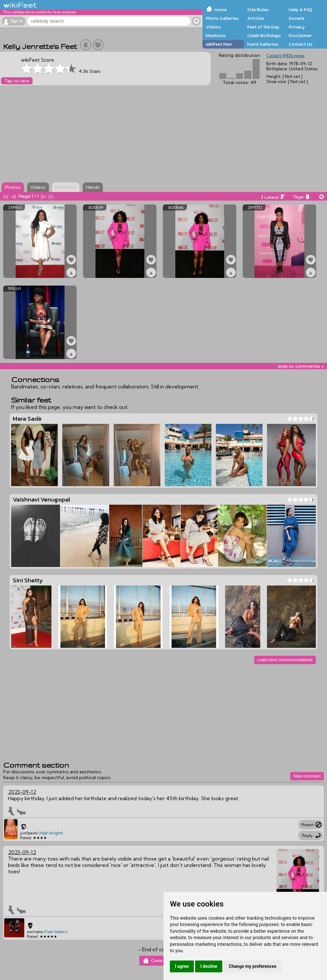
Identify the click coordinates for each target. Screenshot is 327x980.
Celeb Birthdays (264, 35)
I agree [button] (182, 966)
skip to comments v (301, 366)
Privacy (297, 27)
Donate (297, 18)
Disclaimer (300, 35)
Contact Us (300, 44)
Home (221, 10)
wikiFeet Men (219, 44)
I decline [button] (209, 966)
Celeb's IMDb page (285, 56)
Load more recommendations (285, 660)
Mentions (216, 35)
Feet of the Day (263, 27)
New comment (307, 776)
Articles (256, 18)
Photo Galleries (222, 18)
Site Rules (258, 10)
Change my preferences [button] (252, 966)
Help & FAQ (300, 10)
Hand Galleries (263, 44)
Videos (213, 27)
